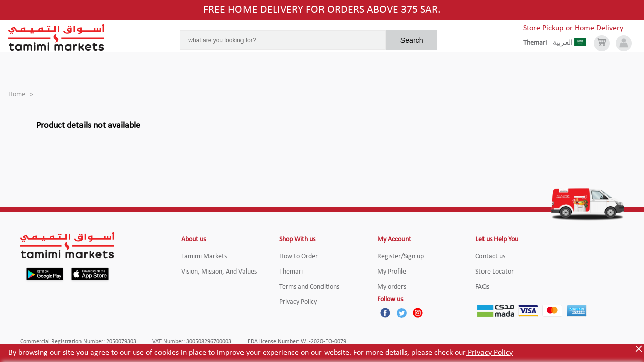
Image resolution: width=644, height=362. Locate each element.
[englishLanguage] (538, 43)
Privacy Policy (489, 353)
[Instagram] (418, 313)
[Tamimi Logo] (56, 38)
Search (412, 40)
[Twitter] (401, 313)
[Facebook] (385, 313)
